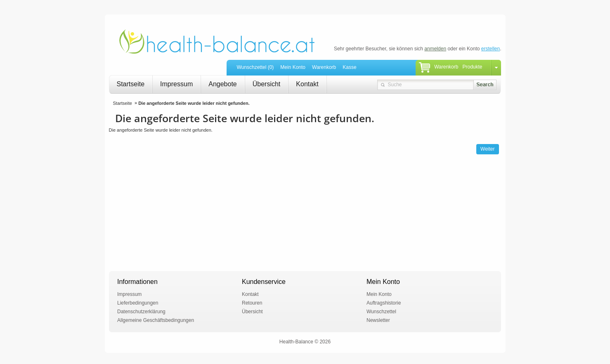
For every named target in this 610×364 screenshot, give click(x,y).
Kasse (349, 67)
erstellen (491, 49)
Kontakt (307, 84)
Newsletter (378, 320)
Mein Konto (293, 67)
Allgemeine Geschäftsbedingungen (156, 320)
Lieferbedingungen (138, 303)
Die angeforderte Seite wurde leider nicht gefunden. (194, 103)
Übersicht (267, 84)
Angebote (223, 84)
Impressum (176, 84)
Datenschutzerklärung (141, 312)
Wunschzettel (381, 312)
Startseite (131, 84)
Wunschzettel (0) (255, 67)
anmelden (435, 49)
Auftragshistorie (384, 303)
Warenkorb (324, 67)
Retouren (252, 303)
